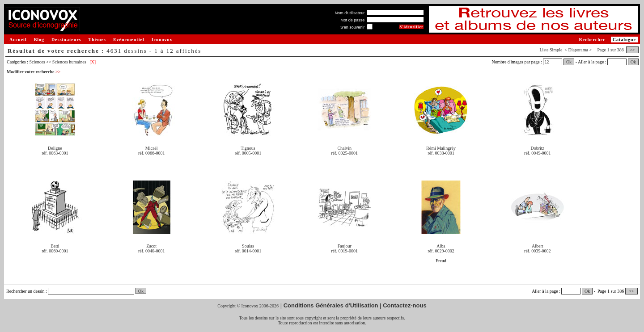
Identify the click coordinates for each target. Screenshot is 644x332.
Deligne (55, 148)
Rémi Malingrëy (441, 148)
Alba (441, 246)
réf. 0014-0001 (248, 251)
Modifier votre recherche (34, 72)
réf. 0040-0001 (151, 251)
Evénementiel (129, 40)
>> (632, 50)
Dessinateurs (66, 40)
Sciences (37, 62)
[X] (93, 62)
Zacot (151, 246)
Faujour (345, 246)
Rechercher (592, 40)
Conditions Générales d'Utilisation (331, 305)
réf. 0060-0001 (55, 251)
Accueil (18, 40)
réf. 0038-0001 (441, 153)
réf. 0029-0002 (441, 251)
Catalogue (624, 40)
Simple (556, 50)
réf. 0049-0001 (537, 153)
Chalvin (344, 148)
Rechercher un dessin (25, 291)
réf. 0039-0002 (537, 251)
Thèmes (97, 40)
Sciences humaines (69, 62)
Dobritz (538, 148)
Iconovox (162, 40)
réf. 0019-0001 (345, 251)
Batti (55, 246)
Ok (569, 62)
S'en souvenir (352, 27)
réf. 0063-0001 (55, 153)
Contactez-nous (405, 305)
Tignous (248, 148)
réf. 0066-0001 (151, 153)
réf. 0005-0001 (248, 153)
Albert (538, 246)
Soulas (248, 246)
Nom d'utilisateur (350, 13)
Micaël (152, 148)
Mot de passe (352, 20)
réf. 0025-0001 (345, 153)
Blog (39, 40)
